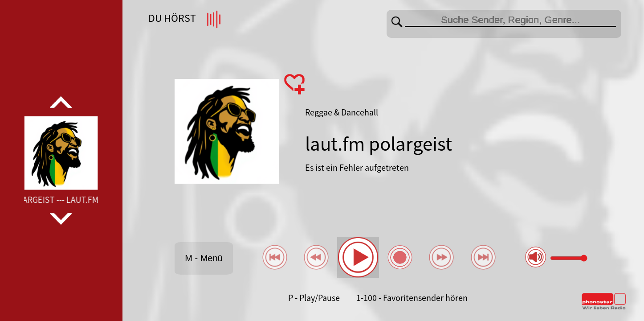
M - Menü (204, 258)
